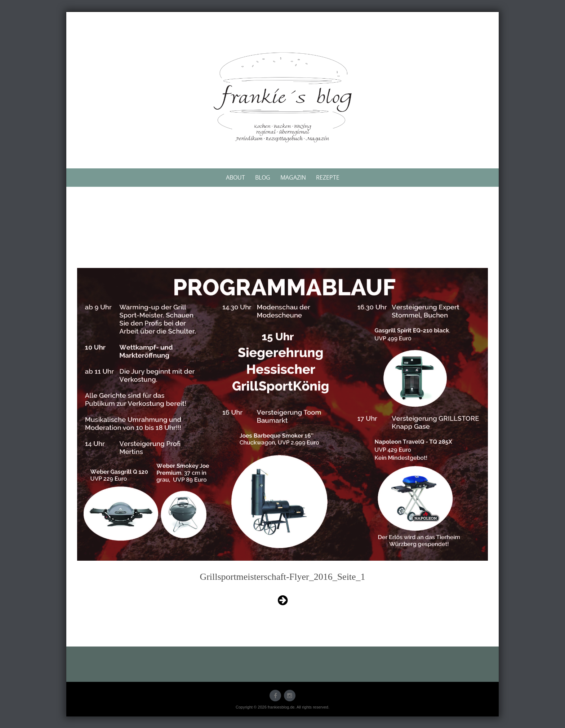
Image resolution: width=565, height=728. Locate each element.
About (235, 177)
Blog (263, 177)
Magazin (293, 177)
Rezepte (328, 177)
